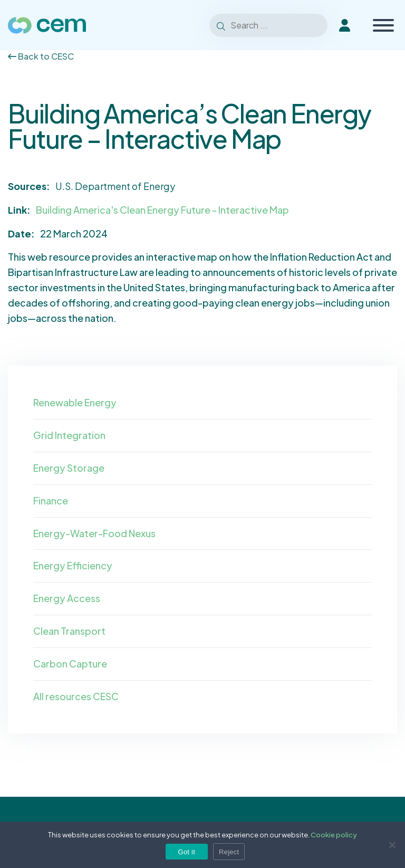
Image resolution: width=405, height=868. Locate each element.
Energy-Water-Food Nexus (94, 533)
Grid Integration (69, 435)
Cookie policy (334, 835)
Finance (51, 500)
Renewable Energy (75, 402)
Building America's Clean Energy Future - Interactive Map (162, 210)
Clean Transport (69, 631)
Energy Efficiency (73, 565)
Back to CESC (41, 56)
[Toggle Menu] (383, 25)
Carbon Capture (70, 664)
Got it (187, 852)
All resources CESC (76, 696)
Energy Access (67, 598)
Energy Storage (69, 468)
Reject (229, 852)
